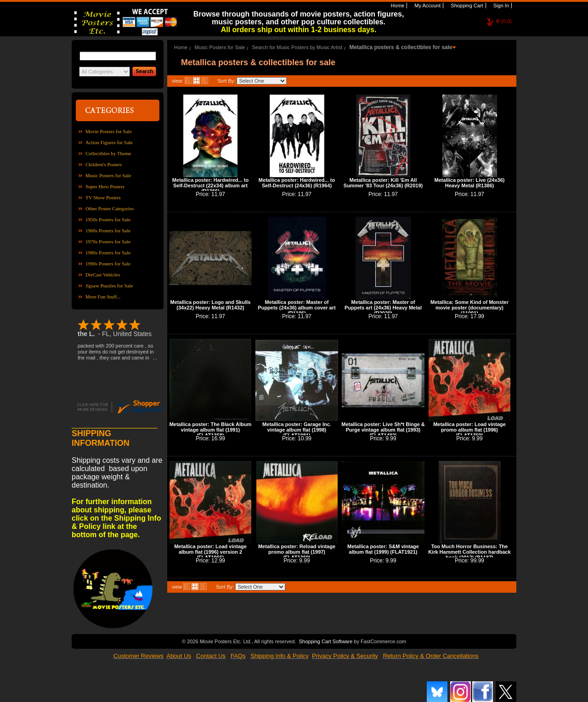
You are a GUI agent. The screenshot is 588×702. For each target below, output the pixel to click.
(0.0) (504, 21)
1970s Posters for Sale (108, 241)
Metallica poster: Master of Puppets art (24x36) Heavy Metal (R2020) (383, 308)
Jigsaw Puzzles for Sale (109, 286)
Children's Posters (104, 164)
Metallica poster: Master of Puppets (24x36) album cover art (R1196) (297, 308)
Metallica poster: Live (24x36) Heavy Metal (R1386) (470, 183)
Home (397, 6)
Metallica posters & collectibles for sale (401, 47)
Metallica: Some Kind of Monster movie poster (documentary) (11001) (469, 308)
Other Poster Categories (110, 208)
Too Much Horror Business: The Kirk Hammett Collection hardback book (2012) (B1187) (469, 552)
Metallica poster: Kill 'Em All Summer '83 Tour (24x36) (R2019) (383, 183)
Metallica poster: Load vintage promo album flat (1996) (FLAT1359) (469, 430)
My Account (427, 6)
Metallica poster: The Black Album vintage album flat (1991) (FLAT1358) (211, 430)
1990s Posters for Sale (108, 264)
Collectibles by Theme (108, 153)
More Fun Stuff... (103, 297)
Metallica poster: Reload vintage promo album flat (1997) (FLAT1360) (297, 552)
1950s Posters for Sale (108, 219)
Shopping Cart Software (325, 640)
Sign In (500, 6)
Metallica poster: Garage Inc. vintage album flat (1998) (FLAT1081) (297, 430)
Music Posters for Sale (108, 175)
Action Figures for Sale (109, 142)
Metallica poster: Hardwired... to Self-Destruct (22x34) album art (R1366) (210, 185)
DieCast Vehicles (103, 275)
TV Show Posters (103, 197)
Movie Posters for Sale (109, 131)
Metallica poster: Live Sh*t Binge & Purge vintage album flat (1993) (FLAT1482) (383, 430)
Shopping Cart (466, 6)
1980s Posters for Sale (108, 253)
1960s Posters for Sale (108, 230)
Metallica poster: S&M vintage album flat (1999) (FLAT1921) (383, 549)
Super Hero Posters (105, 186)
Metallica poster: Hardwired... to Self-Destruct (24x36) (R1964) (297, 183)
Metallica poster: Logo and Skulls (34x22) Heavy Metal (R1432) (211, 305)
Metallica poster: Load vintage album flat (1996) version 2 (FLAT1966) (210, 552)
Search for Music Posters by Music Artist (297, 47)
